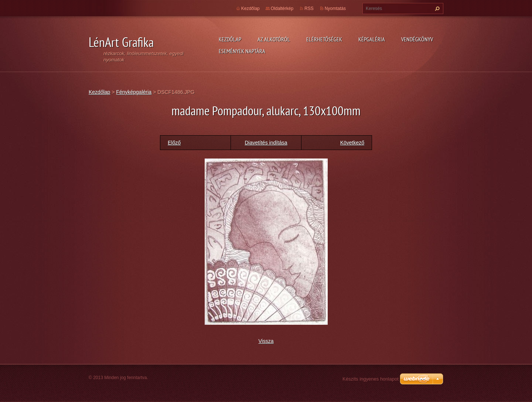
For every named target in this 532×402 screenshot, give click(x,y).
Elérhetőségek (324, 39)
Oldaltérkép (282, 8)
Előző (174, 143)
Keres (436, 8)
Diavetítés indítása (266, 143)
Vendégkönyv (417, 39)
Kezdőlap (230, 39)
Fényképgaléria (134, 92)
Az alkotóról (274, 39)
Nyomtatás (335, 8)
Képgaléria (372, 39)
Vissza (266, 341)
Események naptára (242, 51)
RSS (309, 8)
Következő (352, 143)
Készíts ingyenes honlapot (371, 379)
